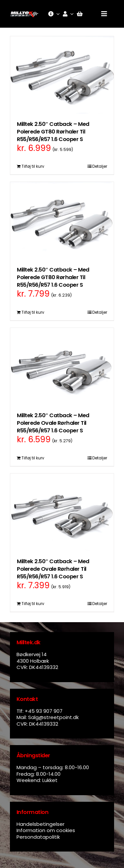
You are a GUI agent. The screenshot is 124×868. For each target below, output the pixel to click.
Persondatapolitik (38, 837)
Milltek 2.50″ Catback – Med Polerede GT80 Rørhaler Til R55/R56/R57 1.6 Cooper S (53, 132)
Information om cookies (46, 830)
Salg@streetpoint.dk (53, 717)
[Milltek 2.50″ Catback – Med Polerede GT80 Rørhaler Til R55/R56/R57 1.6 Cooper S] (62, 75)
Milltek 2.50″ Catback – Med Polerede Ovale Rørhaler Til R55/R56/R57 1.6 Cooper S (53, 423)
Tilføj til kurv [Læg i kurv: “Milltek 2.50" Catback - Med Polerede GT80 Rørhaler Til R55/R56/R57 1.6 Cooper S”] (33, 166)
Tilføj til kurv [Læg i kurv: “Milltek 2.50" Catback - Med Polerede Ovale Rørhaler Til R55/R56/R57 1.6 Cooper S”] (33, 458)
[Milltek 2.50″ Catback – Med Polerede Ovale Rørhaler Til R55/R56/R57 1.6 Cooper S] (62, 367)
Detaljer (100, 166)
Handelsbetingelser (41, 824)
